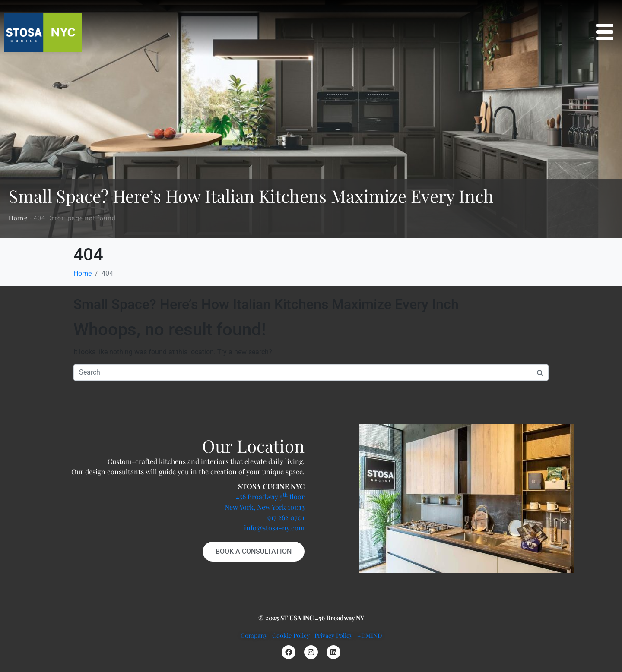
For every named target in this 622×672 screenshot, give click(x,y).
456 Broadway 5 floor (270, 497)
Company (254, 635)
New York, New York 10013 (265, 507)
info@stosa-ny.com (274, 528)
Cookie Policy (291, 635)
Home (18, 218)
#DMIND (370, 635)
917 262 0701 (286, 517)
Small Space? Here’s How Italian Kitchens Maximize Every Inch (266, 304)
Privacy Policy (333, 635)
